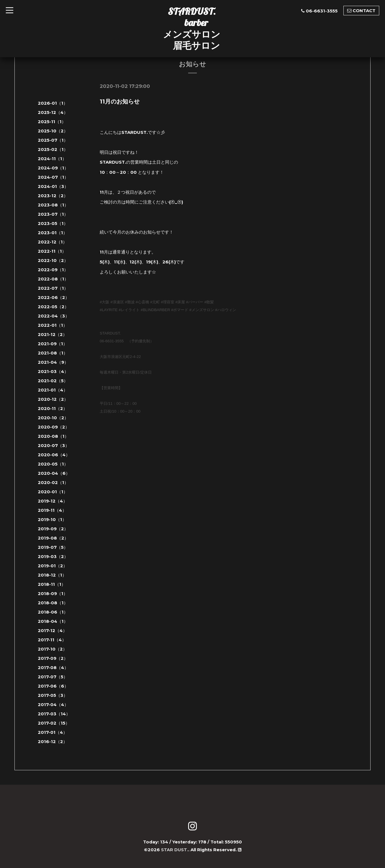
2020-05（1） (53, 464)
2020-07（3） (54, 445)
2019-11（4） (52, 510)
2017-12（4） (52, 630)
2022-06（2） (54, 297)
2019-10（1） (52, 519)
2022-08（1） (53, 279)
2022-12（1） (52, 242)
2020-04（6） (54, 473)
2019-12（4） (53, 501)
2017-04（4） (53, 704)
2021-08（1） (53, 353)
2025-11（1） (52, 122)
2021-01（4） (53, 390)
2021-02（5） (53, 381)
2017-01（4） (53, 732)
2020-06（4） (54, 455)
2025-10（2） (53, 131)
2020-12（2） (53, 399)
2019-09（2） (53, 529)
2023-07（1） (53, 214)
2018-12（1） (52, 575)
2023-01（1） (53, 233)
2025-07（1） (53, 140)
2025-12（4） (53, 112)
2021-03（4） (53, 371)
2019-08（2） (53, 538)
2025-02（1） (53, 149)
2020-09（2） (54, 427)
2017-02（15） (54, 723)
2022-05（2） (53, 307)
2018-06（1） (53, 612)
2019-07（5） (53, 547)
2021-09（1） (53, 344)
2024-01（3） (53, 186)
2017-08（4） (53, 667)
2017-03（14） (54, 714)
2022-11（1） (52, 251)
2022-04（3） (54, 316)
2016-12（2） (53, 742)
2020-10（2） (53, 418)
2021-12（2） (52, 334)
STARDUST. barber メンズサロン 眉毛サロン (192, 28)
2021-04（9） (53, 362)
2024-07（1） (53, 177)
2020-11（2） (53, 408)
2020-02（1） (53, 482)
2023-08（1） (53, 205)
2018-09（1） (53, 593)
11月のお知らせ (120, 101)
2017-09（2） (53, 658)
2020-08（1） (53, 436)
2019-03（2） (53, 556)
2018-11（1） (52, 584)
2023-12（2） (53, 196)
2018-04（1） (53, 621)
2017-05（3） (53, 695)
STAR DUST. (174, 850)
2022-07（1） (53, 288)
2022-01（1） (53, 325)
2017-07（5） (53, 677)
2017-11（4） (52, 640)
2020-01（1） (53, 492)
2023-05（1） (53, 223)
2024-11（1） (52, 159)
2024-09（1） (53, 168)
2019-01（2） (53, 566)
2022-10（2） (53, 260)
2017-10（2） (52, 649)
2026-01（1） (53, 103)
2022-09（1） (53, 270)
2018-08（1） (53, 603)
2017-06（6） (53, 686)
